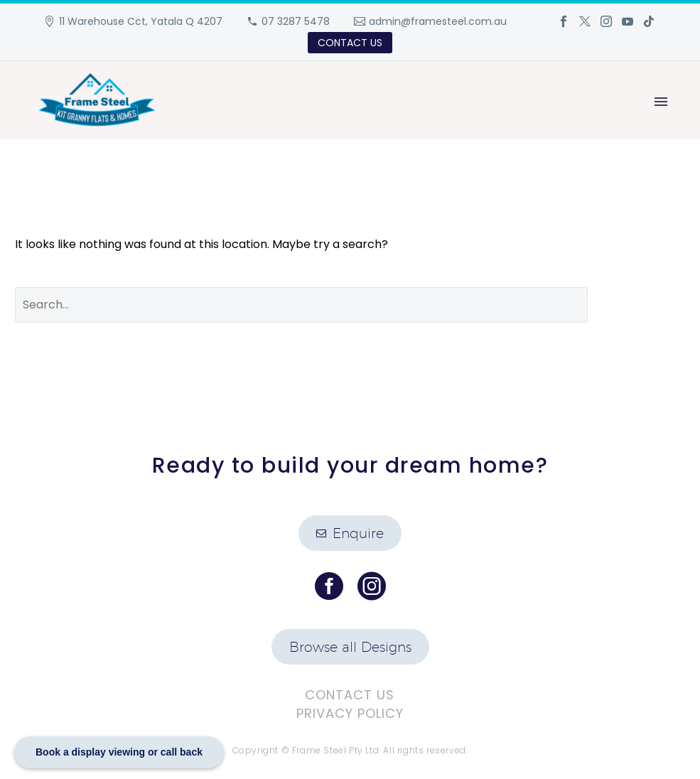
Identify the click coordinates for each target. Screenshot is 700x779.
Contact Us (350, 695)
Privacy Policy (350, 713)
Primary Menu (661, 102)
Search (647, 305)
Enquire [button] (350, 533)
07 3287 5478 (296, 21)
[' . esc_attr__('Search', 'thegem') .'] (301, 305)
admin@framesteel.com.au (438, 21)
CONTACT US (350, 43)
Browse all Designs (350, 647)
